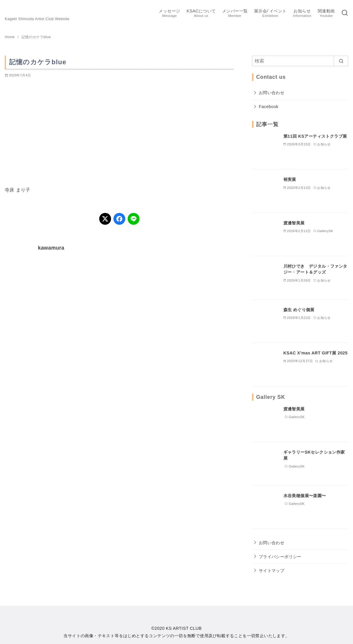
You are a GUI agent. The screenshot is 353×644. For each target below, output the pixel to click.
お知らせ (302, 13)
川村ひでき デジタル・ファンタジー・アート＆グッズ (315, 269)
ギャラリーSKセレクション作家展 (314, 455)
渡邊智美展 (294, 223)
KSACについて (201, 13)
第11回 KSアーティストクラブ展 (315, 136)
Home (10, 37)
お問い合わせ (272, 93)
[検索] (345, 13)
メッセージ (169, 13)
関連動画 (326, 13)
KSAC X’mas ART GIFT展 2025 (316, 353)
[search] (341, 61)
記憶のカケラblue (36, 37)
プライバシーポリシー (280, 557)
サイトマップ (272, 571)
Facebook (269, 107)
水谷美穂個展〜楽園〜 (305, 496)
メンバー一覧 (235, 13)
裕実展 (290, 179)
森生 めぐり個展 (299, 310)
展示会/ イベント (270, 13)
